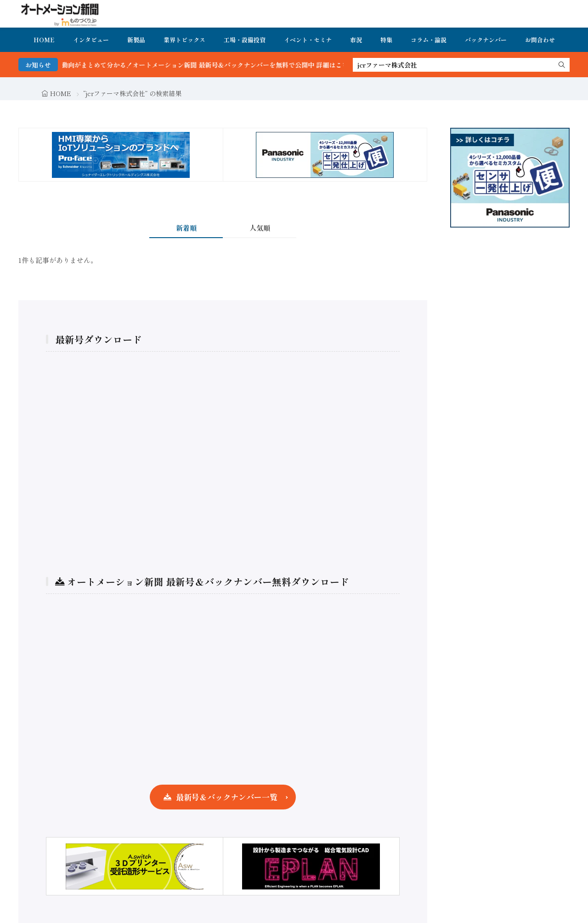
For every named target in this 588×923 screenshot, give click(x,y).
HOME (44, 40)
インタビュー (91, 40)
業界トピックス (184, 40)
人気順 (260, 228)
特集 (386, 40)
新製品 (136, 40)
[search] (562, 65)
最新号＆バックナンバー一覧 (227, 797)
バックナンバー (486, 40)
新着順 (186, 228)
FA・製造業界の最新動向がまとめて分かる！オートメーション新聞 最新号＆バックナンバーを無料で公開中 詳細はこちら (191, 65)
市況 (356, 40)
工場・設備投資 (245, 40)
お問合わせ (540, 40)
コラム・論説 (429, 40)
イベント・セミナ (308, 40)
